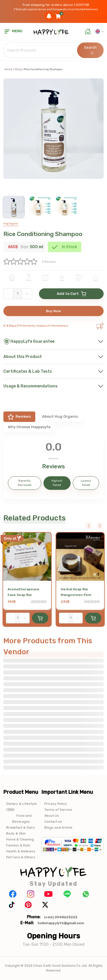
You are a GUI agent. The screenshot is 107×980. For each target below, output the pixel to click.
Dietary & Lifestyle (21, 804)
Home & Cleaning (20, 839)
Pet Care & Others (21, 857)
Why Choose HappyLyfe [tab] (29, 427)
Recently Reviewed (25, 483)
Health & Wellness (21, 851)
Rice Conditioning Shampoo (43, 234)
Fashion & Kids (18, 845)
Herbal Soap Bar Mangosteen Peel (76, 592)
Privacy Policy (56, 804)
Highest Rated (57, 483)
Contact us (53, 822)
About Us (52, 816)
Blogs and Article (58, 827)
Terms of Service (58, 810)
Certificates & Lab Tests (28, 371)
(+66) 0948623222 (61, 917)
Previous (89, 526)
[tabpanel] (53, 468)
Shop (18, 69)
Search (90, 50)
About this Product (23, 357)
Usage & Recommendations (30, 386)
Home (8, 69)
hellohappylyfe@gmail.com (61, 923)
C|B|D (10, 810)
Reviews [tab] (19, 417)
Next (100, 526)
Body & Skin (16, 833)
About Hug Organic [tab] (60, 416)
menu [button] (13, 31)
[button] (100, 32)
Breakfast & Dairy (21, 827)
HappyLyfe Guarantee (29, 341)
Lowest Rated (86, 483)
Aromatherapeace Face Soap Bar (23, 592)
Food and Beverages (22, 819)
